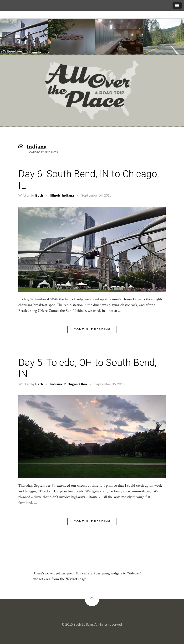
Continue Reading (92, 329)
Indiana (68, 195)
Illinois (56, 195)
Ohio (83, 384)
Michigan (71, 384)
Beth (39, 195)
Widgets (72, 579)
